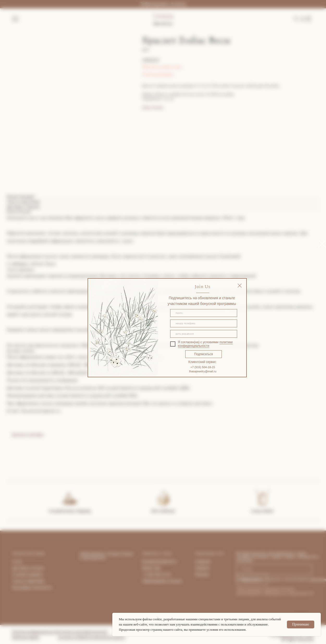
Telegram (202, 568)
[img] (240, 286)
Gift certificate (163, 511)
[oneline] (204, 334)
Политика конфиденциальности (35, 632)
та (42, 568)
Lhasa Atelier (262, 511)
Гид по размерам (158, 74)
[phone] (204, 323)
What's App (151, 568)
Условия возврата (28, 575)
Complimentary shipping (70, 511)
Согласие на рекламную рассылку (83, 632)
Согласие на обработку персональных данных (91, 637)
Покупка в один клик (162, 67)
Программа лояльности (32, 588)
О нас (17, 562)
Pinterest (202, 575)
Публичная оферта (26, 637)
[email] (204, 313)
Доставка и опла (26, 568)
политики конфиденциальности (205, 344)
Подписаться (204, 354)
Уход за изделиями (29, 581)
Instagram (203, 562)
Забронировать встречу (163, 4)
